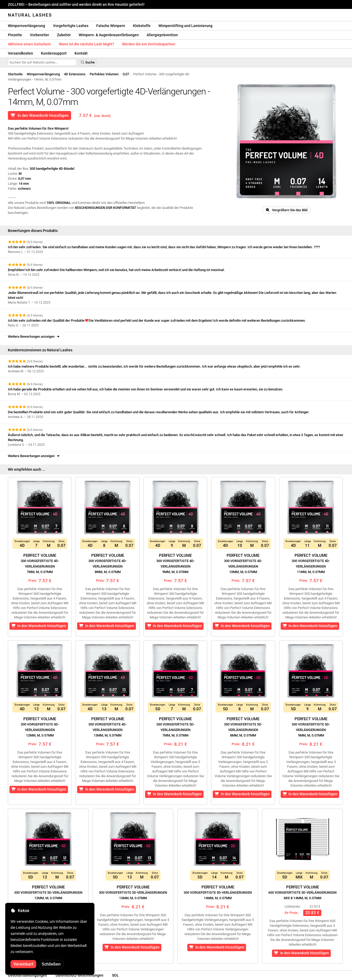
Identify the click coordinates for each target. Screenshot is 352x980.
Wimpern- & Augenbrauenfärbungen (109, 35)
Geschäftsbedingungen (27, 975)
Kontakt (81, 53)
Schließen (51, 964)
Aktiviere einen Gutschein (29, 44)
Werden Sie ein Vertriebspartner (149, 44)
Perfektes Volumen (104, 74)
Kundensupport (54, 53)
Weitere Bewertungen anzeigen (34, 337)
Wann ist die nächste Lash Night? (86, 44)
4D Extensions (75, 74)
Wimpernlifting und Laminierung (185, 26)
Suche (87, 62)
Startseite (15, 74)
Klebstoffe (142, 26)
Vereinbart (23, 964)
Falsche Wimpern (111, 26)
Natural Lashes (30, 15)
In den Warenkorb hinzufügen (39, 115)
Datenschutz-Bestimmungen (79, 975)
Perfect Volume (40, 563)
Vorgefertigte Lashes (71, 26)
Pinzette (15, 35)
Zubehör (64, 35)
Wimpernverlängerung (26, 26)
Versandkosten (20, 53)
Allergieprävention (162, 35)
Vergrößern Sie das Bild (286, 210)
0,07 (126, 74)
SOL (115, 975)
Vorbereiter (39, 35)
